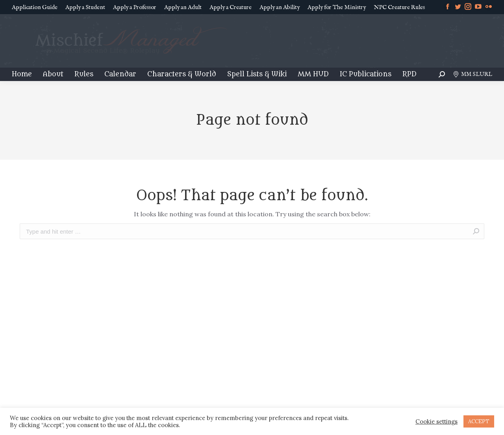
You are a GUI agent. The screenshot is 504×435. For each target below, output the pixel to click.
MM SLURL (472, 74)
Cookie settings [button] (436, 422)
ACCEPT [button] (479, 421)
